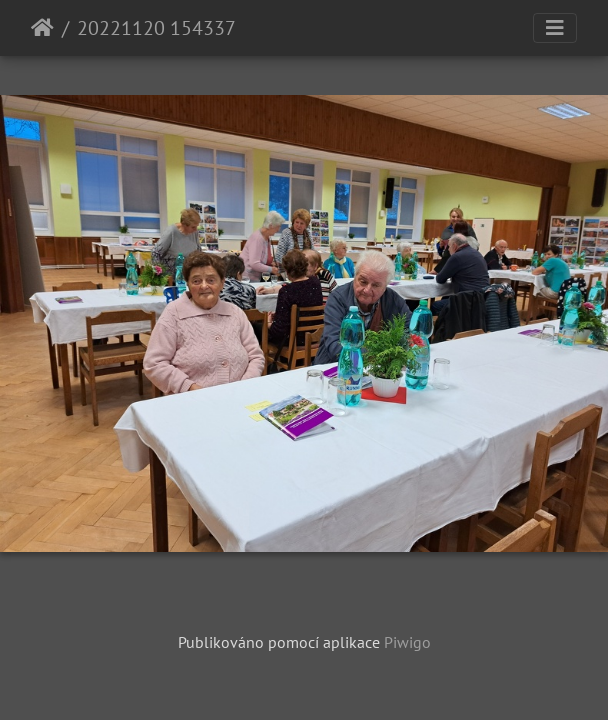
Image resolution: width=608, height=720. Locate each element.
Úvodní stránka (42, 28)
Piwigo (407, 642)
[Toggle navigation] (555, 28)
